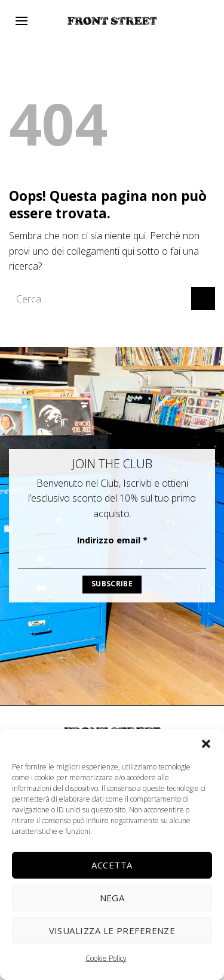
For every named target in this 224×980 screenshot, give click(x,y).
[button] (206, 744)
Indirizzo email (112, 540)
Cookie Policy (106, 958)
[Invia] (203, 299)
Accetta (112, 865)
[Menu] (22, 21)
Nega (112, 898)
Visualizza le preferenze (112, 930)
